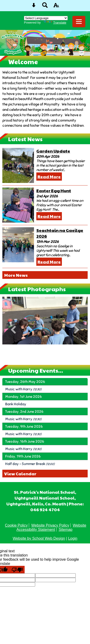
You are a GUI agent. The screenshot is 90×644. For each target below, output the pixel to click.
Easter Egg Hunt (54, 191)
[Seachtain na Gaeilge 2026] (18, 245)
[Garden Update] (18, 165)
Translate (55, 23)
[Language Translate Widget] (46, 18)
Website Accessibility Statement (51, 527)
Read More (49, 177)
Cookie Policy (16, 525)
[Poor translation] (17, 570)
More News (16, 275)
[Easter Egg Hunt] (18, 205)
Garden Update (53, 151)
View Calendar (20, 474)
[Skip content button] (34, 7)
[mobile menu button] (79, 22)
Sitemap (66, 530)
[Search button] (45, 7)
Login (73, 538)
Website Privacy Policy (50, 525)
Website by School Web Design (39, 538)
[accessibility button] (56, 7)
